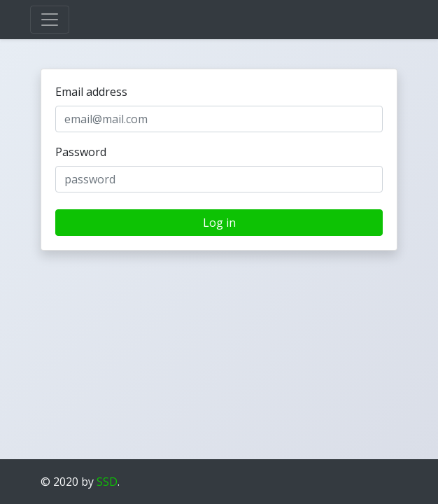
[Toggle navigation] (50, 20)
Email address (91, 92)
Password (81, 152)
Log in (219, 223)
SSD (107, 482)
